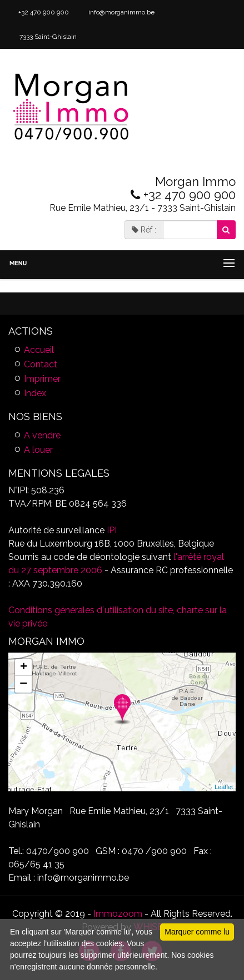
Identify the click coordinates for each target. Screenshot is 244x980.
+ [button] (24, 668)
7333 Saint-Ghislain (47, 37)
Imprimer (42, 379)
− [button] (23, 684)
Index (35, 393)
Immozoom (118, 914)
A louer (38, 450)
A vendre (42, 435)
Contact (41, 364)
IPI (112, 530)
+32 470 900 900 (43, 12)
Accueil (39, 350)
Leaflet (224, 787)
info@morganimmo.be (121, 12)
